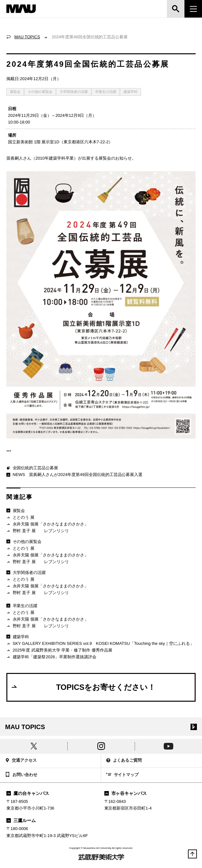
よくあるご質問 (124, 761)
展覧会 (15, 92)
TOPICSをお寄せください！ (83, 687)
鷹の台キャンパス (28, 793)
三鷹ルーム (21, 820)
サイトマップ (123, 775)
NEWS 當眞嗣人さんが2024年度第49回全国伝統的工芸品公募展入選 (74, 475)
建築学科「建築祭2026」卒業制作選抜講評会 (51, 657)
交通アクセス (21, 761)
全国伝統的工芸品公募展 (32, 468)
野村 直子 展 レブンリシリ (38, 531)
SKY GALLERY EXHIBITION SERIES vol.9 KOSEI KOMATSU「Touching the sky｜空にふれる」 (100, 644)
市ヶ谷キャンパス (126, 793)
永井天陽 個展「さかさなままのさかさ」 (47, 524)
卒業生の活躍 (106, 92)
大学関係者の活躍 (74, 92)
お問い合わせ (21, 775)
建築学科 (131, 92)
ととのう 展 (20, 518)
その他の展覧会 (40, 92)
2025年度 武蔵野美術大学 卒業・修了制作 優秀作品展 (59, 650)
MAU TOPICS (27, 37)
